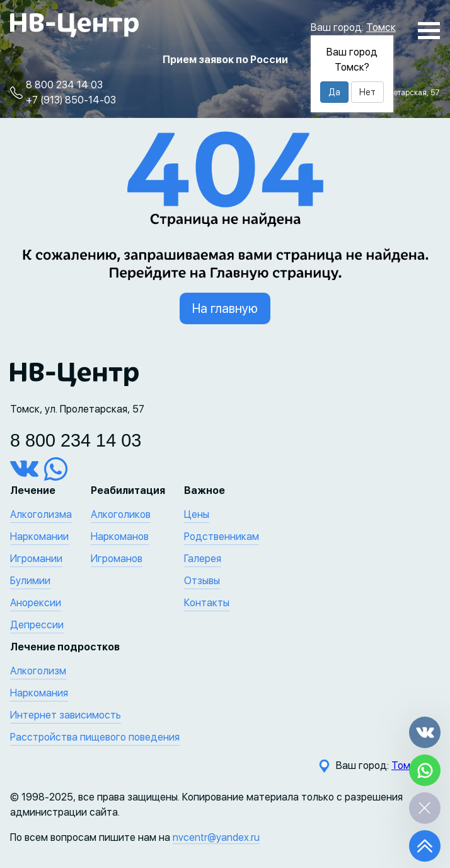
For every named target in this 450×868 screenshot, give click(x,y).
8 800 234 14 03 (64, 85)
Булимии (30, 581)
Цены (197, 514)
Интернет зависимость (66, 715)
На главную (225, 308)
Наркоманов (120, 537)
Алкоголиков (121, 514)
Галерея (203, 559)
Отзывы (202, 581)
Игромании (36, 559)
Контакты (207, 603)
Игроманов (117, 559)
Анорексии (36, 603)
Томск (381, 27)
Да (334, 92)
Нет (367, 92)
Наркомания (39, 693)
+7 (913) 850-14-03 (71, 100)
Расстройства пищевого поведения (95, 737)
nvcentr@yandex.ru (216, 837)
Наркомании (39, 537)
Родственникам (222, 537)
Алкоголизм (38, 671)
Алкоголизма (41, 514)
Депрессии (37, 625)
